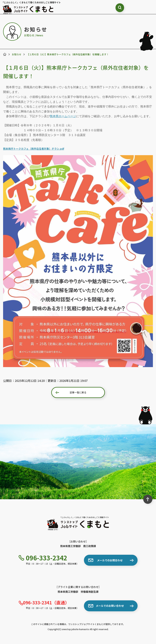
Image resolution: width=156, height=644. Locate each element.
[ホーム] (5, 54)
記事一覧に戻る (71, 392)
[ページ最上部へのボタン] (148, 499)
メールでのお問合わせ (105, 560)
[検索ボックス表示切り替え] (115, 8)
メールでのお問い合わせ (106, 606)
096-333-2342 (43, 558)
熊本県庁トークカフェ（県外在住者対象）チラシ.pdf (34, 149)
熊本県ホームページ (63, 116)
